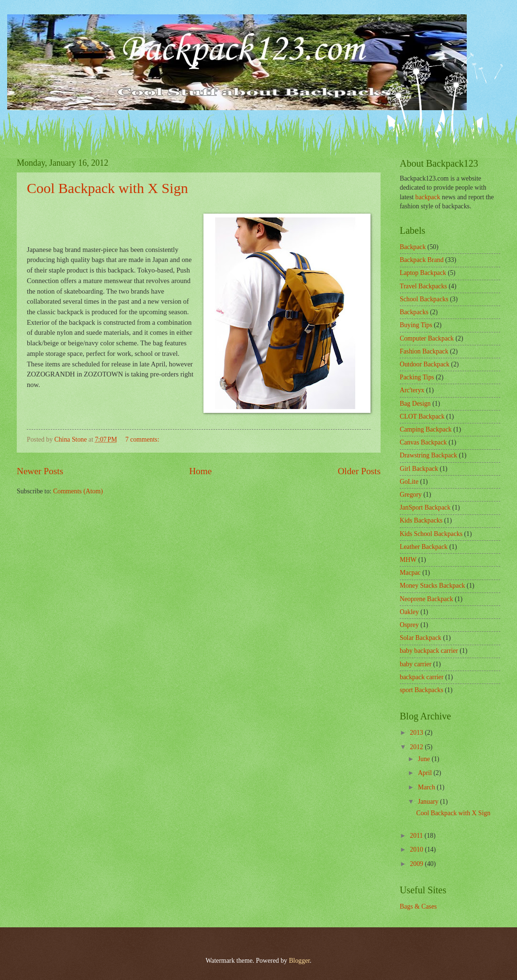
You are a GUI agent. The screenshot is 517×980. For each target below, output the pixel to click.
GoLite (409, 482)
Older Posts (359, 471)
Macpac (410, 573)
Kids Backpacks (421, 520)
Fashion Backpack (424, 351)
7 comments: (143, 439)
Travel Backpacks (423, 286)
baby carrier (416, 664)
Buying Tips (416, 325)
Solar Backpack (421, 638)
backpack (428, 197)
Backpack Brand (422, 260)
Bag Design (415, 404)
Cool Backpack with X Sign (107, 188)
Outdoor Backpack (425, 364)
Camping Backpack (426, 429)
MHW (408, 560)
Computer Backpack (427, 338)
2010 (417, 849)
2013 (417, 733)
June (425, 759)
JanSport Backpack (425, 507)
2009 (417, 864)
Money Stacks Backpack (432, 586)
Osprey (409, 625)
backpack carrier (422, 677)
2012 (417, 747)
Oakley (409, 612)
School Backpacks (424, 299)
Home (200, 471)
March (427, 787)
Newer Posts (40, 471)
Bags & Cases (418, 906)
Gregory (411, 495)
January (429, 802)
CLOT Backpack (422, 416)
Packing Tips (417, 377)
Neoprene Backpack (426, 599)
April (426, 773)
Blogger (299, 961)
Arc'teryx (412, 390)
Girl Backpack (419, 469)
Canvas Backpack (423, 442)
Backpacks (414, 312)
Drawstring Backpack (428, 455)
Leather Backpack (424, 547)
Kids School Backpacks (431, 534)
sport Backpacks (421, 690)
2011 (417, 836)
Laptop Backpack (423, 273)
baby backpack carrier (429, 651)
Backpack (413, 247)
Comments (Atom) (78, 491)
